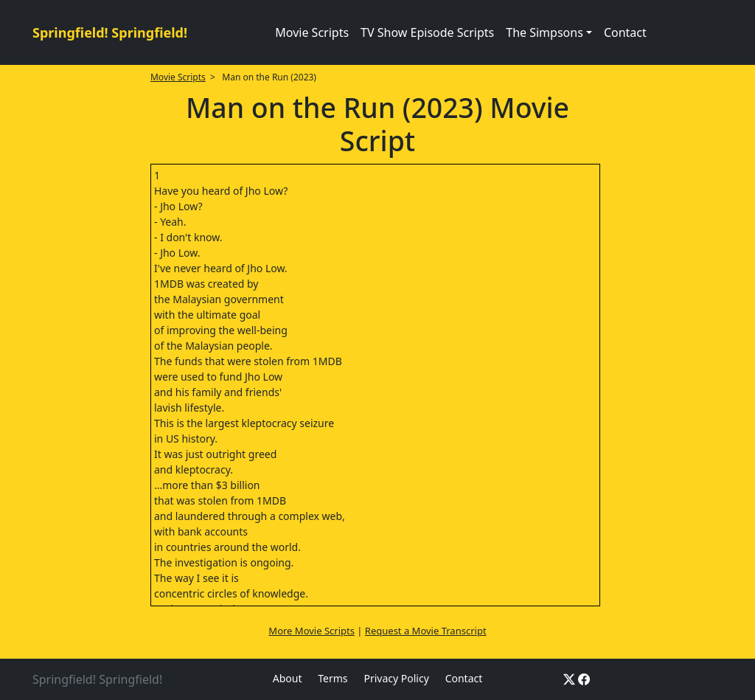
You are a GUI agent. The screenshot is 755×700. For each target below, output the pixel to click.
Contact (625, 32)
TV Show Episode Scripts (427, 32)
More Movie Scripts (312, 631)
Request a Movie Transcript (426, 631)
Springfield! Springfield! (110, 32)
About (288, 678)
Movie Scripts (312, 32)
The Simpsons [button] (544, 32)
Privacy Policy (396, 678)
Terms (333, 678)
